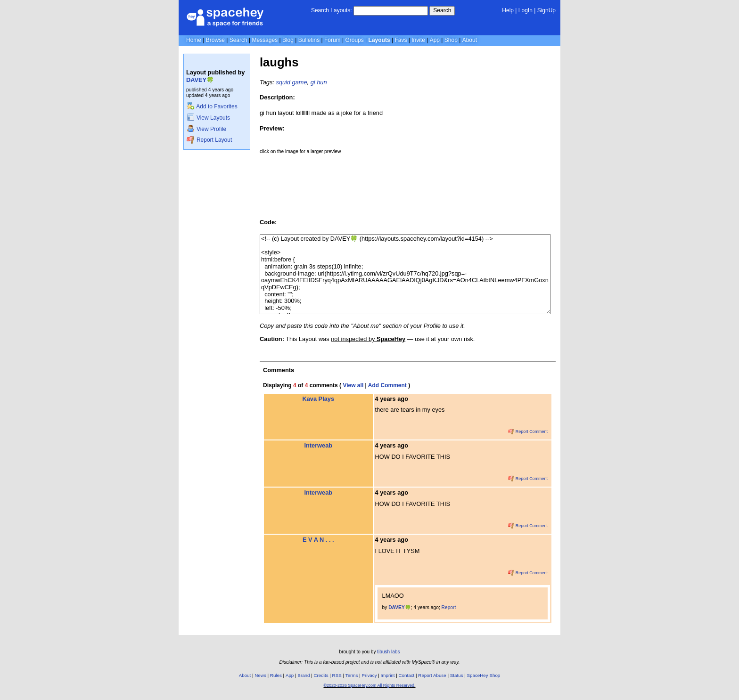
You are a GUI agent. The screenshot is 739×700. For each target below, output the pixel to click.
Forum (333, 40)
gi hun (319, 82)
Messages (265, 40)
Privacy (369, 675)
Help (508, 10)
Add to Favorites (212, 106)
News (260, 675)
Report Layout (209, 140)
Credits (321, 675)
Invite (418, 40)
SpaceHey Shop (484, 675)
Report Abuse (432, 675)
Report (449, 607)
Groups (354, 40)
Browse (215, 40)
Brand (304, 675)
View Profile (206, 129)
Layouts (379, 40)
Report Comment (528, 431)
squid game (291, 82)
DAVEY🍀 (200, 80)
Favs (401, 40)
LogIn (526, 10)
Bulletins (309, 40)
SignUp (546, 10)
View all (353, 385)
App (435, 40)
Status (457, 675)
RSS (337, 675)
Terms (352, 675)
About (470, 40)
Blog (288, 40)
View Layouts (208, 118)
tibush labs (388, 652)
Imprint (388, 675)
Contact (407, 675)
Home (194, 40)
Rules (276, 675)
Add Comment (387, 385)
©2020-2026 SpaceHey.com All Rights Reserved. (369, 685)
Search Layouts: (332, 10)
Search (442, 10)
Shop (451, 40)
